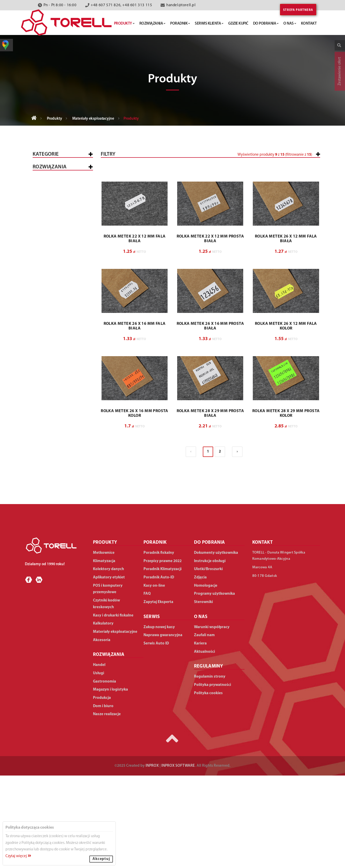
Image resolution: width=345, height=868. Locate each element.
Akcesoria (47, 350)
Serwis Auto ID (156, 736)
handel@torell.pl (181, 5)
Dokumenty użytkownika (216, 645)
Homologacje (206, 678)
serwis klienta (209, 24)
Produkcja (47, 501)
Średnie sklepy (67, 415)
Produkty (55, 119)
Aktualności (204, 744)
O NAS (201, 709)
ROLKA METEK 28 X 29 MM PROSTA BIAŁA (210, 506)
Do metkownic (55, 313)
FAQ (147, 686)
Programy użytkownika (214, 686)
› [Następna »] (237, 544)
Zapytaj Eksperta (158, 695)
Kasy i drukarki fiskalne (60, 184)
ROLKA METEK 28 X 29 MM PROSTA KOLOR (286, 506)
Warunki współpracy (212, 720)
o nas (290, 24)
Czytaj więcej (18, 856)
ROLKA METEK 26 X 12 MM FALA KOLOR (286, 419)
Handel (44, 391)
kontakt (309, 24)
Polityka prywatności (213, 777)
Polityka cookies (208, 786)
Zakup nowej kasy (159, 720)
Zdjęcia (200, 670)
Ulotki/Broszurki (208, 662)
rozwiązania (153, 24)
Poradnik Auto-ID (159, 670)
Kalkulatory (49, 288)
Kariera (200, 736)
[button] (286, 177)
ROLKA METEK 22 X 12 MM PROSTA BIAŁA (210, 331)
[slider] (177, 174)
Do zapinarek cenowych (64, 320)
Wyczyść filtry (304, 253)
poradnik (180, 24)
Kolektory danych (55, 229)
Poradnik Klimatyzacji (163, 662)
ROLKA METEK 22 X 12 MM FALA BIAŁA (135, 331)
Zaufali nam (204, 728)
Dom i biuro (48, 515)
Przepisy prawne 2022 (163, 654)
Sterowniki (203, 695)
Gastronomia (50, 474)
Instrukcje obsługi (210, 654)
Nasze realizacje (107, 807)
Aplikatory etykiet (55, 260)
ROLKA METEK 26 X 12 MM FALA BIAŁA (286, 331)
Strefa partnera (298, 10)
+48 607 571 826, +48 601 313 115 (121, 5)
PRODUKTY (105, 635)
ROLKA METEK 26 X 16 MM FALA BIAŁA (135, 419)
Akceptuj (101, 859)
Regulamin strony (210, 769)
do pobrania (266, 24)
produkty (124, 24)
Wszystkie (46, 170)
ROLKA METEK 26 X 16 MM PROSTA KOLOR (135, 506)
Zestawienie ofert (340, 71)
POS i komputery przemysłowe (52, 213)
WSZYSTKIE (46, 377)
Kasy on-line (154, 678)
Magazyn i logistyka (57, 488)
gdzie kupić (238, 24)
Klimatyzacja (50, 274)
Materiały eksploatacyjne (93, 119)
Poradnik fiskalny (159, 645)
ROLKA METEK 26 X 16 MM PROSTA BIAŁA (210, 419)
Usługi (43, 460)
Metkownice (49, 198)
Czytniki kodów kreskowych (52, 245)
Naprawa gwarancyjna (163, 728)
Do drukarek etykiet (61, 327)
